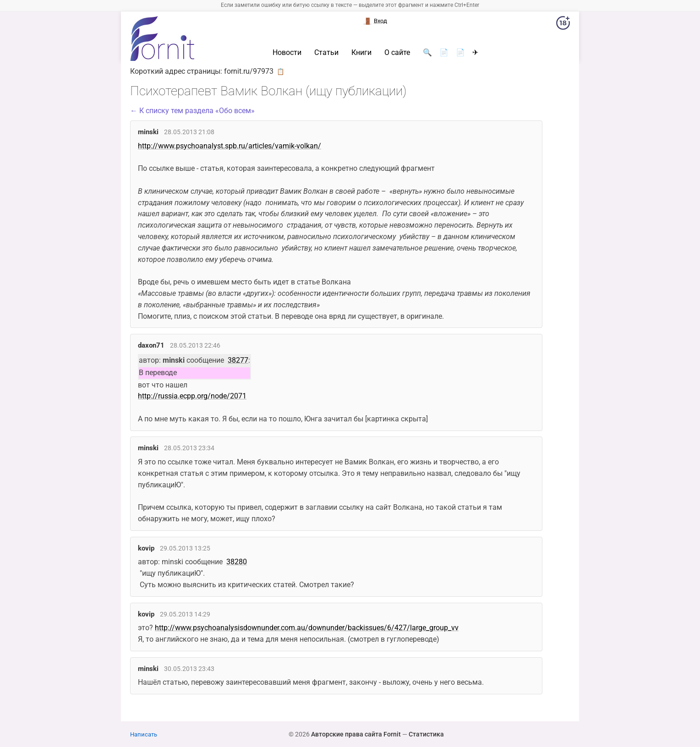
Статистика (426, 734)
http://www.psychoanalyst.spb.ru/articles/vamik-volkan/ (230, 146)
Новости (287, 53)
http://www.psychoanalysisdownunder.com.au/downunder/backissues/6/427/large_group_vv (307, 628)
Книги (361, 53)
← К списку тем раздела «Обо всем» (192, 111)
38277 (238, 360)
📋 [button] (281, 71)
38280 (237, 562)
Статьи (326, 53)
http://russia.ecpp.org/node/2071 (192, 396)
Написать (144, 734)
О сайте (397, 53)
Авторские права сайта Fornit (356, 734)
